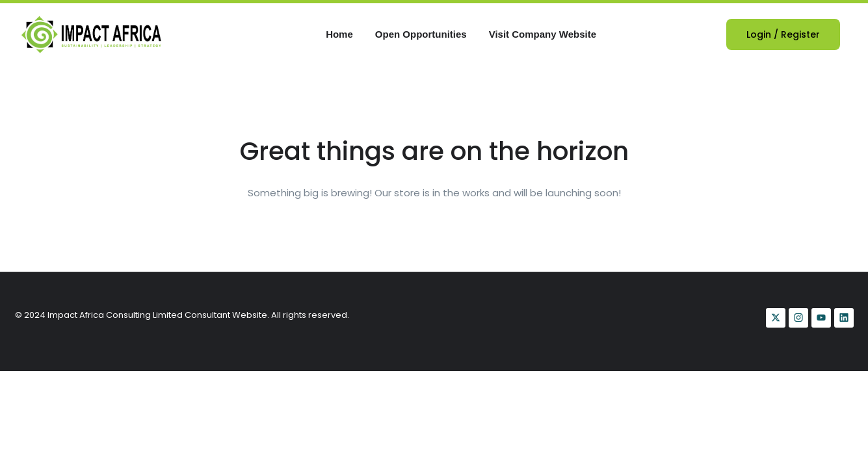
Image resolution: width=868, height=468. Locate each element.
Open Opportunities (421, 34)
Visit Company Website (543, 34)
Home (339, 34)
